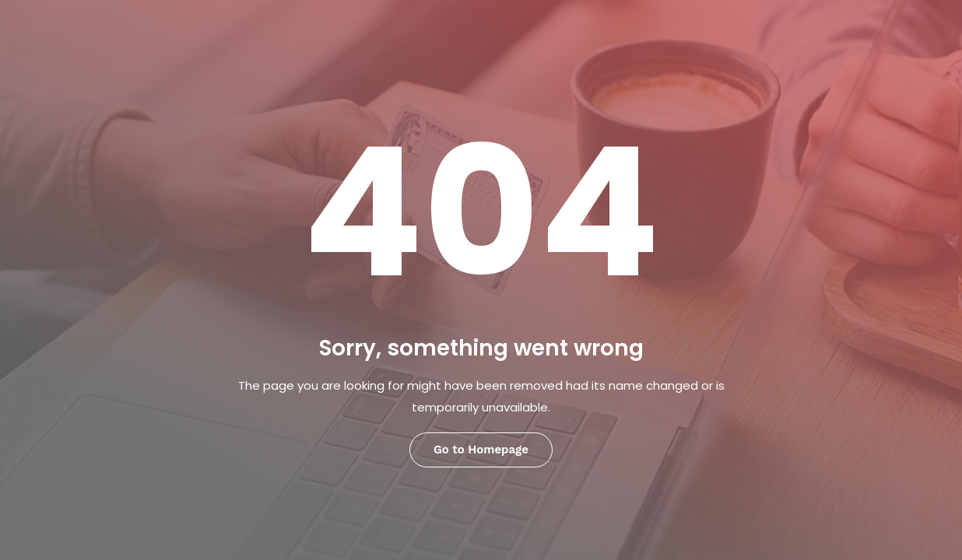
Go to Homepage (481, 450)
